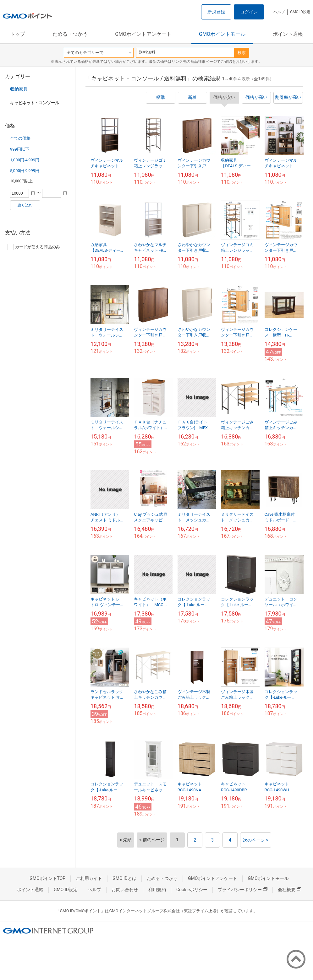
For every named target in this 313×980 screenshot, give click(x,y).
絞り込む (25, 205)
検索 (242, 53)
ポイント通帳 (288, 34)
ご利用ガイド (89, 878)
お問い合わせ (125, 890)
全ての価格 (20, 138)
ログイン (249, 12)
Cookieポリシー (192, 890)
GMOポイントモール (222, 34)
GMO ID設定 (300, 12)
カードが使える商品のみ (34, 247)
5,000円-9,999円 (25, 171)
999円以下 (20, 149)
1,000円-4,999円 (25, 160)
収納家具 (19, 89)
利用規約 (157, 890)
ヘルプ (279, 12)
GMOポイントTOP (47, 878)
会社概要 (289, 890)
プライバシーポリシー (243, 890)
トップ (18, 34)
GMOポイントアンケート (143, 34)
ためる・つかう (70, 34)
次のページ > (256, 840)
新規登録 (216, 12)
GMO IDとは (124, 878)
